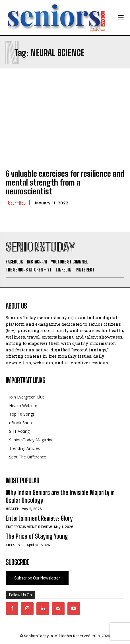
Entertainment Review (29, 527)
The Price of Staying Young (37, 536)
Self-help (18, 203)
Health (13, 509)
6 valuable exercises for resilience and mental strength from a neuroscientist (65, 182)
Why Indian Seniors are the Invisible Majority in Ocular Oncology (60, 496)
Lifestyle (15, 545)
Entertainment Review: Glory (39, 518)
